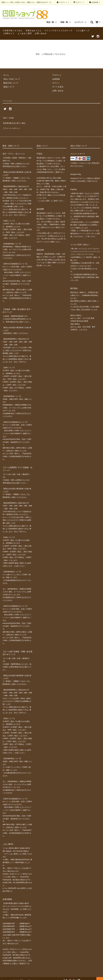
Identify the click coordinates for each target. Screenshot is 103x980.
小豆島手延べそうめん (13, 31)
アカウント (63, 2)
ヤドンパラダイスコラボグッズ (58, 31)
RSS (5, 117)
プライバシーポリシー (12, 125)
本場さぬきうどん (34, 31)
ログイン (79, 2)
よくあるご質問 (25, 33)
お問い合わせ (41, 33)
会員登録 (95, 2)
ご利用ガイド (9, 33)
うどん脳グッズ (82, 31)
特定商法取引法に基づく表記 (15, 121)
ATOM (10, 117)
